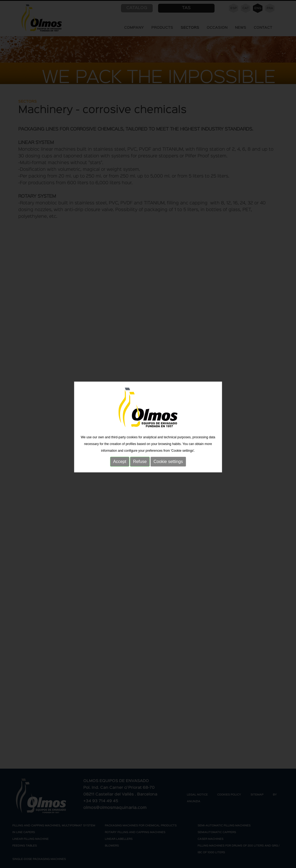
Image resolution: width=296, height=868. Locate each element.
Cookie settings (168, 455)
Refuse (140, 455)
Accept (120, 455)
